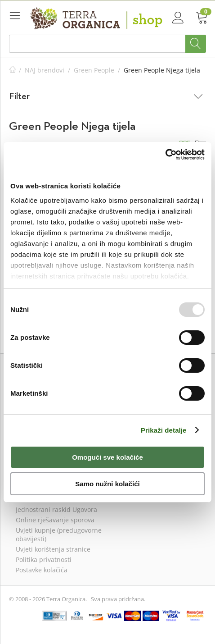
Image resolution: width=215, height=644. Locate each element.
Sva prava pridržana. (118, 599)
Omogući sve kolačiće (107, 457)
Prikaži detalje (164, 430)
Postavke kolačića (42, 570)
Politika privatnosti (44, 560)
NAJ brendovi (45, 70)
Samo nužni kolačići (107, 484)
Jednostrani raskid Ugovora (56, 509)
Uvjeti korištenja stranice (53, 549)
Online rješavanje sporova (55, 520)
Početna (13, 70)
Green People (94, 70)
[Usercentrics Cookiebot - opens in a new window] (165, 155)
